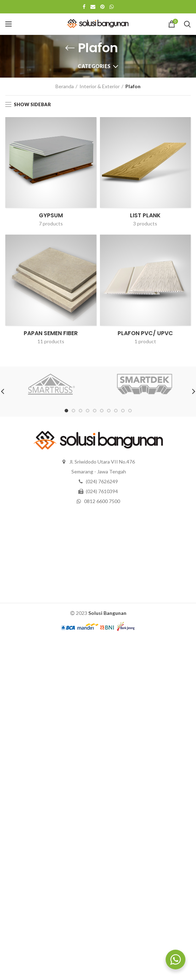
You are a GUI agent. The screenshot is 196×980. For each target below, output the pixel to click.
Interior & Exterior (100, 86)
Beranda (65, 86)
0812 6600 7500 (102, 501)
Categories (94, 66)
